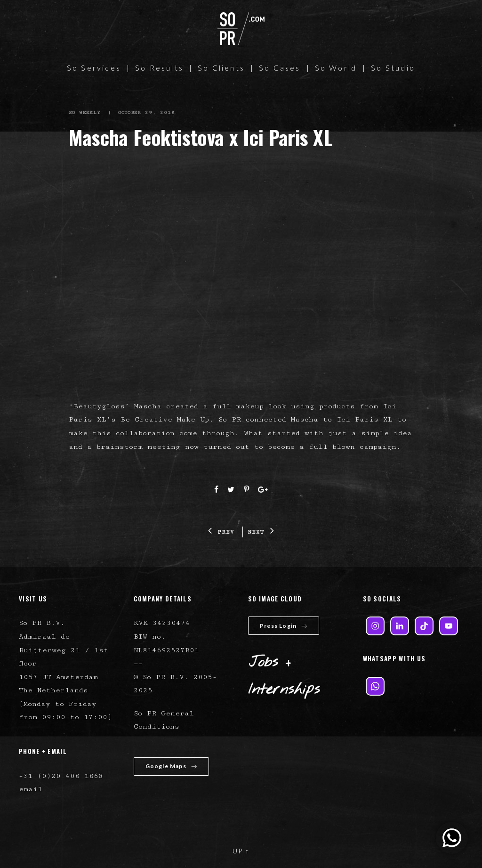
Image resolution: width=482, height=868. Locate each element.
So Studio (393, 68)
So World (336, 68)
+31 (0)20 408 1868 (61, 776)
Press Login (284, 626)
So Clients (221, 68)
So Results (159, 68)
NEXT (261, 532)
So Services (94, 68)
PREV (221, 532)
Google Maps (171, 766)
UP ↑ (241, 851)
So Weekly (85, 113)
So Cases (280, 68)
